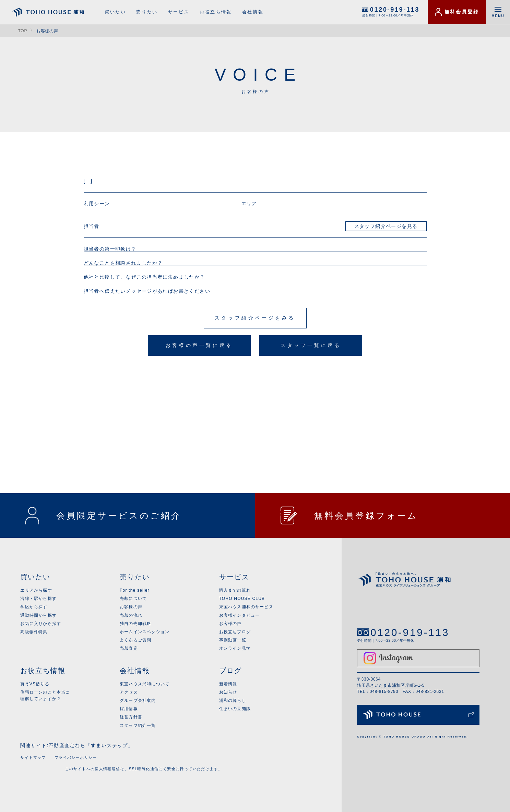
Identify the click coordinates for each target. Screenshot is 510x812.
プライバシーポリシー (76, 757)
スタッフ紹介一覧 (138, 726)
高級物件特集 (34, 632)
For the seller (135, 590)
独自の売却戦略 (135, 624)
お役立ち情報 (216, 12)
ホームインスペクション (145, 632)
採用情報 (129, 709)
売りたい (147, 12)
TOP (23, 31)
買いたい (115, 12)
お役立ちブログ (235, 632)
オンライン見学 (235, 648)
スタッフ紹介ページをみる (255, 318)
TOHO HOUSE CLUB (242, 599)
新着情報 (228, 684)
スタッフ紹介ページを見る (386, 226)
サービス (179, 12)
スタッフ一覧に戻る (311, 345)
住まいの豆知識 (235, 709)
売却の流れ (131, 615)
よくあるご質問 (135, 640)
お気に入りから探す (41, 624)
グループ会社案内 (138, 700)
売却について (133, 599)
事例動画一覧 (233, 640)
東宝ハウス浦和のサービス (246, 607)
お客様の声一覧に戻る (199, 345)
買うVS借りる (35, 684)
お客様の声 (131, 607)
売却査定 (129, 648)
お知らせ (228, 692)
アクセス (129, 692)
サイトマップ (33, 757)
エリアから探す (36, 590)
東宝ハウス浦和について (145, 684)
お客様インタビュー (240, 615)
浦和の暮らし (233, 700)
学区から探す (34, 607)
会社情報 (253, 12)
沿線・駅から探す (38, 599)
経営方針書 (131, 717)
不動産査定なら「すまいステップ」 (91, 745)
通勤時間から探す (38, 615)
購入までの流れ (235, 590)
